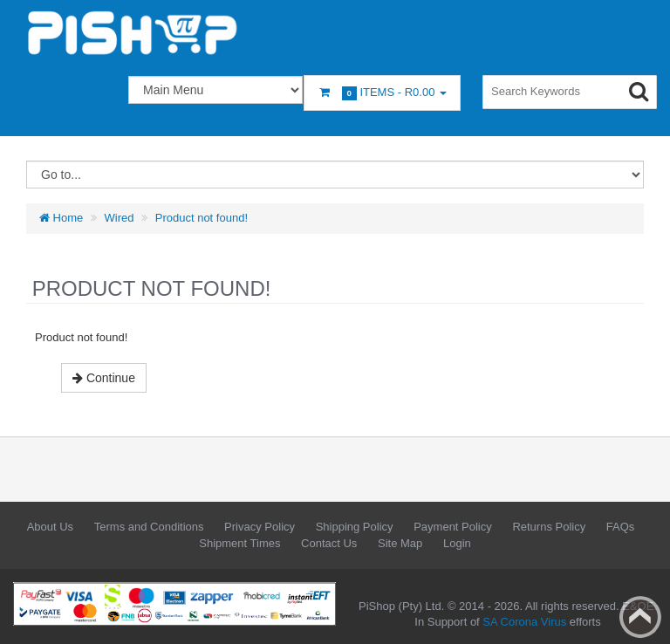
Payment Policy (453, 527)
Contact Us (329, 543)
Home (61, 218)
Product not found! (202, 218)
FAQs (621, 527)
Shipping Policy (355, 527)
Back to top (640, 617)
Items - (382, 93)
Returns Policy (549, 527)
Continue (104, 378)
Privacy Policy (260, 527)
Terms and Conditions (149, 527)
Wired (120, 218)
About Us (50, 527)
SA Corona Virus (524, 622)
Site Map (400, 543)
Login (457, 543)
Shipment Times (239, 543)
